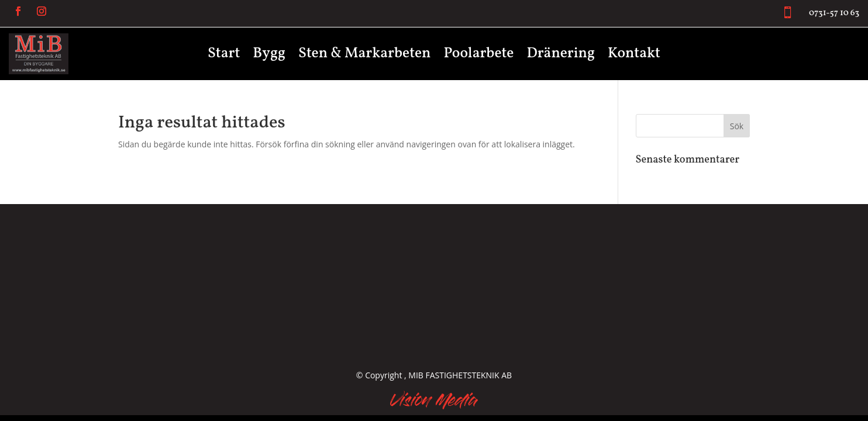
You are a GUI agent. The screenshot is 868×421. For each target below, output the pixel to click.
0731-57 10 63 (834, 13)
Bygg (269, 56)
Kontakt (634, 56)
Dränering (561, 56)
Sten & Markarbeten (364, 56)
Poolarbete (478, 56)
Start (224, 56)
